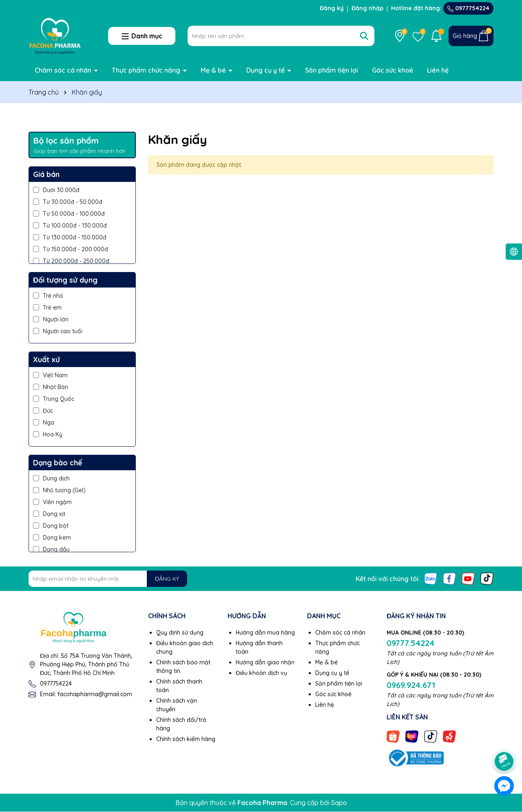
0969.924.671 (411, 685)
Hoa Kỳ (48, 434)
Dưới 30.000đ (56, 190)
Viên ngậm (52, 502)
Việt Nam (50, 375)
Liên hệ (438, 70)
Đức (43, 411)
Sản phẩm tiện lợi (332, 70)
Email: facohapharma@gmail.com (86, 694)
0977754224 (468, 8)
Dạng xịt (49, 514)
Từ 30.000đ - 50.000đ (68, 202)
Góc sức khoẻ (393, 70)
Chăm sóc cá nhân (64, 70)
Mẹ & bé (214, 70)
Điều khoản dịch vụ (261, 673)
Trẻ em (47, 308)
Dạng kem (52, 538)
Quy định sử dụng (180, 633)
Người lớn (51, 319)
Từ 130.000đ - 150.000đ (70, 237)
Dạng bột (51, 526)
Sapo (339, 803)
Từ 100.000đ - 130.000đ (70, 226)
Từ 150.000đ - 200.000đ (71, 249)
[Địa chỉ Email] (108, 579)
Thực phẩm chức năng (147, 70)
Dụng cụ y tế (266, 70)
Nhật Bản (51, 387)
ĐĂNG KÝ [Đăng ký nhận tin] (167, 579)
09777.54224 (410, 643)
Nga (44, 423)
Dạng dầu (51, 549)
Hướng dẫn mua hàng (265, 633)
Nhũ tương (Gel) (59, 490)
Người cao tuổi (58, 331)
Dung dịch (51, 478)
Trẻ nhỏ (48, 296)
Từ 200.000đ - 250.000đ (71, 261)
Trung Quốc (54, 399)
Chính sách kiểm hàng (186, 739)
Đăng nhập (367, 8)
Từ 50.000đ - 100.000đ (69, 214)
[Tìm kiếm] (364, 36)
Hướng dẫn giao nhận (265, 662)
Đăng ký (332, 8)
